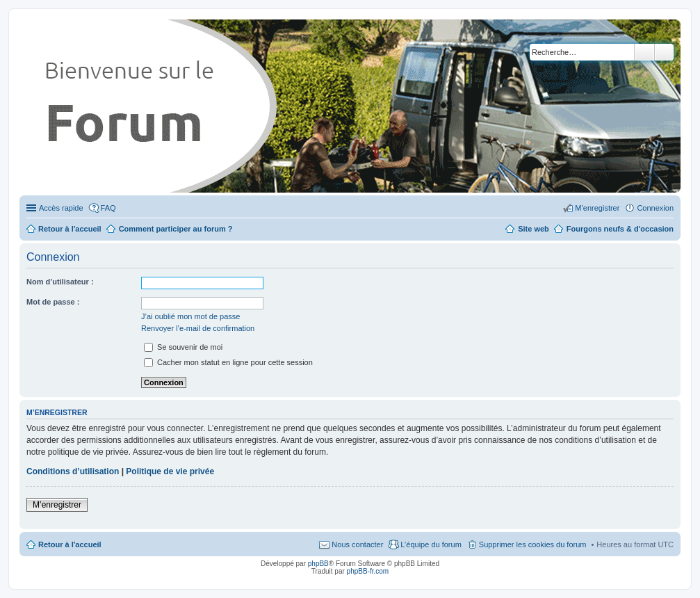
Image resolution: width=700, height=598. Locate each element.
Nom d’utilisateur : (60, 282)
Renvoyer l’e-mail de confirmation (198, 328)
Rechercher (644, 52)
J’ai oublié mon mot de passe (190, 316)
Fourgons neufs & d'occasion (620, 229)
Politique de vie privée (170, 471)
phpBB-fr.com (368, 571)
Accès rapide (61, 208)
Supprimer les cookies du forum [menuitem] (533, 544)
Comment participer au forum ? (176, 229)
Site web (534, 229)
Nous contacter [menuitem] (357, 544)
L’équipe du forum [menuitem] (431, 544)
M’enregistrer (57, 505)
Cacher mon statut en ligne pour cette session (228, 362)
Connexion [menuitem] (655, 208)
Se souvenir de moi (183, 347)
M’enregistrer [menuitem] (597, 208)
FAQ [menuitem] (108, 208)
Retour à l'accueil (70, 544)
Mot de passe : (53, 302)
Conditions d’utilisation (73, 471)
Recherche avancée (664, 52)
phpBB (318, 564)
